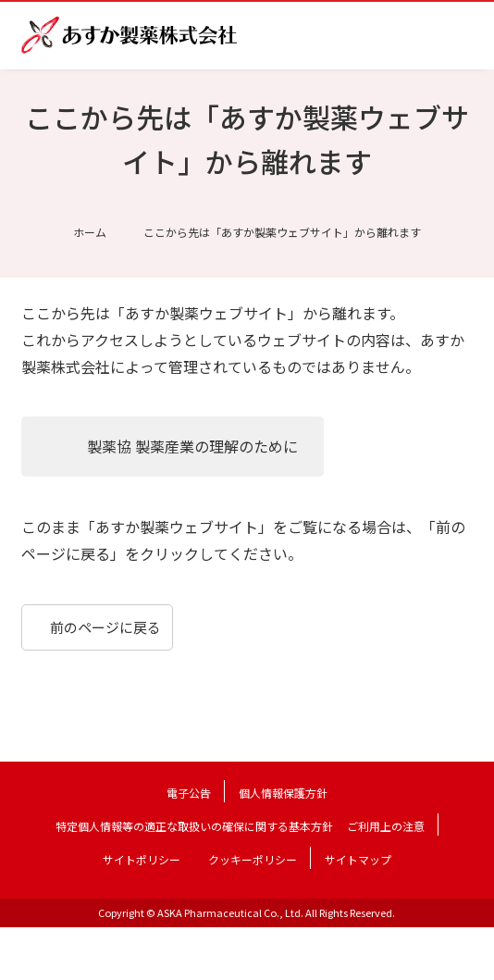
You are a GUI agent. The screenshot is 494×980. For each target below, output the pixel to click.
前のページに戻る (105, 627)
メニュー (460, 36)
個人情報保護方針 (283, 793)
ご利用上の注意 (386, 826)
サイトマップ (358, 859)
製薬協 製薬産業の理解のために (192, 446)
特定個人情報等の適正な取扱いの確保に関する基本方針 (194, 826)
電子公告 (189, 793)
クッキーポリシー (253, 859)
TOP (468, 954)
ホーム (90, 232)
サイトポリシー (142, 859)
